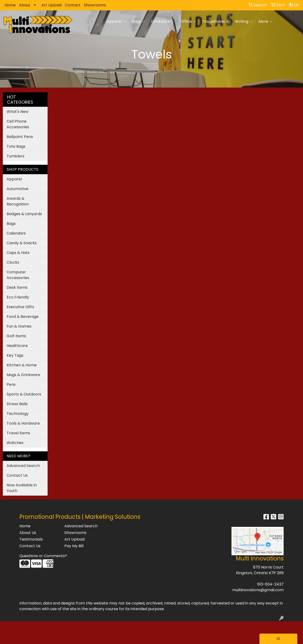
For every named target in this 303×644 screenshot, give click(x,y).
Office (188, 22)
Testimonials (31, 539)
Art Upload (51, 5)
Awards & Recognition (18, 201)
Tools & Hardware (23, 423)
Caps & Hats (18, 253)
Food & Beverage (23, 317)
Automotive (18, 189)
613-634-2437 (270, 584)
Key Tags (15, 355)
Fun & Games (19, 326)
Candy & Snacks (22, 243)
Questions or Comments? (43, 556)
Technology (18, 414)
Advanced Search (23, 466)
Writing (244, 22)
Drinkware (163, 22)
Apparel (116, 22)
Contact (73, 5)
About (25, 5)
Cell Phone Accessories (18, 124)
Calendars (16, 233)
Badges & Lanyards (24, 214)
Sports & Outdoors (24, 394)
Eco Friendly (18, 297)
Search (258, 5)
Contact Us (17, 475)
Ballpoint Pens (20, 137)
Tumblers (16, 156)
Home (10, 5)
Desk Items (17, 287)
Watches (15, 443)
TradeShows (215, 22)
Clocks (13, 262)
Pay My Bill (74, 546)
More (265, 22)
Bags (138, 22)
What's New (18, 112)
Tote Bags (16, 146)
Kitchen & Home (22, 365)
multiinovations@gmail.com (258, 590)
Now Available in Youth (22, 488)
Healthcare (17, 346)
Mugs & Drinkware (23, 375)
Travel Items (18, 433)
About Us (28, 533)
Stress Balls (17, 404)
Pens (11, 384)
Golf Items (16, 336)
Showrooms (95, 5)
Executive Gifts (20, 307)
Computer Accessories (18, 275)
